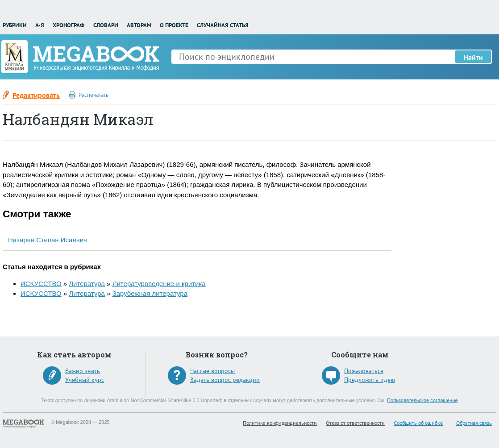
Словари (106, 25)
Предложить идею (370, 380)
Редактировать (36, 95)
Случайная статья (223, 25)
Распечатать (94, 95)
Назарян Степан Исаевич (48, 240)
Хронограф (69, 25)
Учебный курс (85, 380)
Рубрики (15, 25)
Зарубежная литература (150, 293)
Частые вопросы (212, 371)
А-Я (40, 25)
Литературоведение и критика (159, 284)
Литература (87, 284)
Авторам (139, 25)
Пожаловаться (364, 371)
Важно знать (83, 371)
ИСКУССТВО (41, 284)
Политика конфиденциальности (280, 423)
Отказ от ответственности (355, 423)
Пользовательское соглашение (422, 400)
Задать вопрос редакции (225, 380)
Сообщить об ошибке (418, 423)
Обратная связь (474, 423)
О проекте (174, 25)
